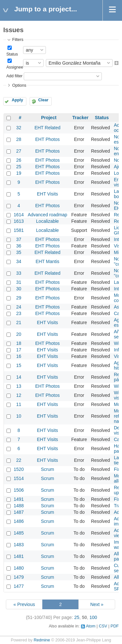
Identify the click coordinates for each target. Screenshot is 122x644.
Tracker (80, 118)
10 (19, 416)
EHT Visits (47, 194)
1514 (19, 478)
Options (19, 85)
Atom (91, 626)
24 (19, 307)
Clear (43, 100)
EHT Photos (47, 139)
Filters (18, 40)
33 (19, 273)
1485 (19, 533)
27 (19, 151)
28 (19, 139)
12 (19, 395)
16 (19, 356)
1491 (19, 499)
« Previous (24, 604)
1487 (19, 512)
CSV (103, 626)
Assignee (15, 67)
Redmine (42, 640)
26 (19, 160)
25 (19, 167)
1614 (19, 215)
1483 (19, 545)
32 (19, 128)
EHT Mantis (47, 261)
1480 (19, 568)
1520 (19, 469)
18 (19, 343)
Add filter (14, 76)
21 (19, 322)
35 (19, 252)
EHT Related (47, 128)
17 (19, 350)
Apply (17, 100)
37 (19, 239)
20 (19, 334)
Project (49, 118)
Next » (97, 604)
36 (19, 246)
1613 (19, 221)
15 (19, 365)
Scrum (47, 469)
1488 (19, 506)
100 (93, 617)
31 (19, 282)
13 (19, 386)
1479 (19, 577)
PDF (115, 626)
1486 (19, 521)
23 (19, 313)
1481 (19, 556)
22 (19, 460)
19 (19, 173)
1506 (19, 490)
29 (19, 298)
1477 (19, 586)
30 (19, 289)
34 (19, 261)
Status (12, 54)
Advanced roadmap (47, 215)
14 (19, 377)
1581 (19, 230)
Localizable (47, 221)
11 (19, 404)
